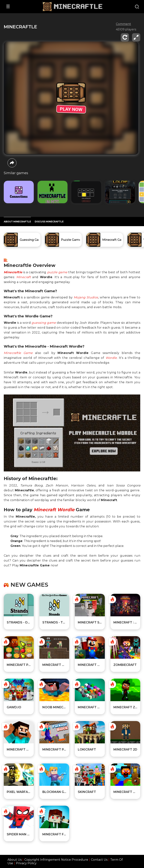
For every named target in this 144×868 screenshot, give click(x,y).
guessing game (44, 323)
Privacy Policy (26, 863)
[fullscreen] (136, 37)
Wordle (111, 358)
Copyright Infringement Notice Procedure (56, 860)
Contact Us (99, 860)
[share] (12, 163)
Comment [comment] (123, 24)
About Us (15, 860)
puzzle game (57, 272)
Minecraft (24, 277)
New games (29, 585)
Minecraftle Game (18, 353)
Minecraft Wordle (54, 510)
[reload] (125, 37)
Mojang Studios (86, 297)
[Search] (137, 7)
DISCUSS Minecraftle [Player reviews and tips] (49, 222)
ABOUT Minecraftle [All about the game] (17, 222)
